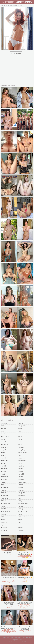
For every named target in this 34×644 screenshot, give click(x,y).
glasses (4, 528)
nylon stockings (23, 517)
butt (3, 474)
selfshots (21, 495)
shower (21, 506)
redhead (21, 490)
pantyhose (22, 482)
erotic (3, 509)
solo (20, 514)
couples (4, 493)
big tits (4, 450)
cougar (4, 490)
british (3, 466)
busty (3, 471)
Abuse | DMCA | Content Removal (12, 638)
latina (20, 442)
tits (19, 522)
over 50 (21, 474)
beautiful (4, 445)
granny (21, 423)
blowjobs (4, 461)
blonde (4, 458)
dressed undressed (8, 503)
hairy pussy (22, 426)
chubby (4, 479)
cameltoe (4, 477)
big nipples (22, 461)
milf (19, 455)
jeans (20, 439)
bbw (3, 439)
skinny (20, 509)
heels (20, 429)
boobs (4, 463)
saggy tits (21, 493)
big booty (4, 447)
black (3, 455)
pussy (20, 487)
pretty (20, 485)
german (4, 525)
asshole (4, 434)
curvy (3, 501)
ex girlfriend (5, 511)
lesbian (21, 447)
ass (3, 431)
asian (3, 429)
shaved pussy (23, 503)
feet (3, 520)
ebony (4, 506)
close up (4, 487)
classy (4, 482)
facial (3, 514)
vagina (20, 528)
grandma (4, 530)
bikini (3, 453)
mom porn (22, 458)
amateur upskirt (23, 525)
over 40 (21, 471)
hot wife (21, 530)
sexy (20, 501)
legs (20, 445)
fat (2, 517)
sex (19, 498)
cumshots (5, 498)
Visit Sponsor (16, 53)
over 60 (21, 477)
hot (19, 431)
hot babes (5, 437)
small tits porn (23, 511)
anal (3, 426)
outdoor (21, 466)
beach (4, 442)
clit (2, 485)
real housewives (24, 434)
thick (20, 520)
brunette (4, 469)
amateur (4, 423)
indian (20, 437)
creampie (5, 495)
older (20, 463)
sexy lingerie (22, 450)
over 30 (21, 469)
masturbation (23, 453)
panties (21, 479)
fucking (4, 522)
